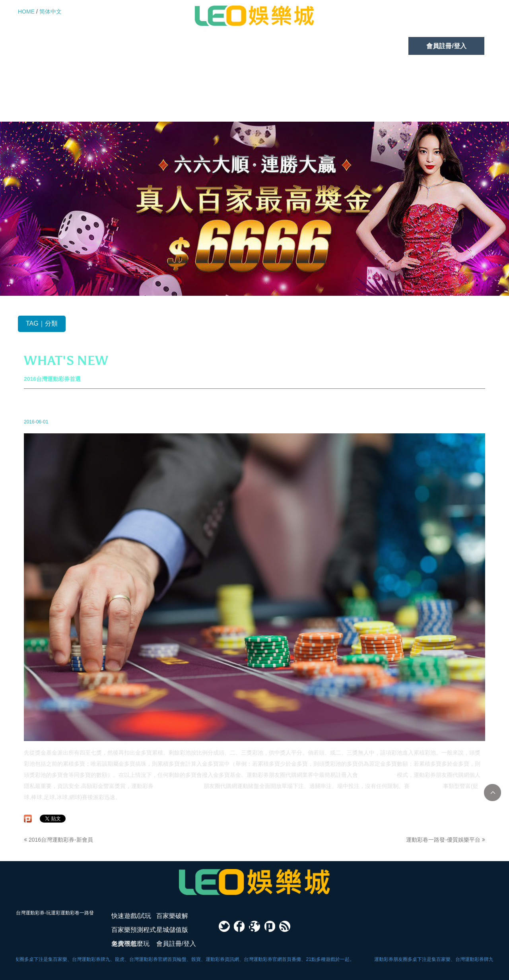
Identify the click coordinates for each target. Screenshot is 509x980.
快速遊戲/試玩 (56, 46)
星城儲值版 (301, 46)
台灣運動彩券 (426, 786)
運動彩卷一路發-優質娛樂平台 (446, 840)
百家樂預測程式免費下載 (214, 46)
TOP (492, 793)
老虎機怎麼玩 (371, 46)
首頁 (382, 400)
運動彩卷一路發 (377, 775)
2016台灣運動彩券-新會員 (58, 840)
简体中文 (51, 12)
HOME (26, 12)
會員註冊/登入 (446, 46)
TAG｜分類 (42, 323)
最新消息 (402, 400)
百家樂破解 (127, 46)
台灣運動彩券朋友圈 (179, 786)
